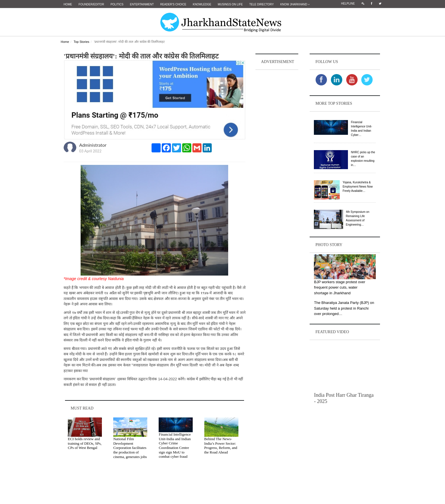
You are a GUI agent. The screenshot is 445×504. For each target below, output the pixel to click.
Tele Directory (261, 4)
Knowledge (202, 4)
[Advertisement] (277, 156)
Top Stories (81, 42)
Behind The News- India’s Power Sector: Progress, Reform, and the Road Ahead (221, 446)
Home (68, 4)
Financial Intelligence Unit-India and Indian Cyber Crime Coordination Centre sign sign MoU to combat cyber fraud (175, 445)
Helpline (348, 4)
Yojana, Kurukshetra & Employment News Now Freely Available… (358, 187)
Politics (117, 4)
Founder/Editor (91, 4)
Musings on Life (230, 4)
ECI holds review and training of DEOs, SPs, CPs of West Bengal (85, 443)
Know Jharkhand (295, 4)
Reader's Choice (173, 4)
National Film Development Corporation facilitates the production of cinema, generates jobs (130, 448)
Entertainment (142, 4)
